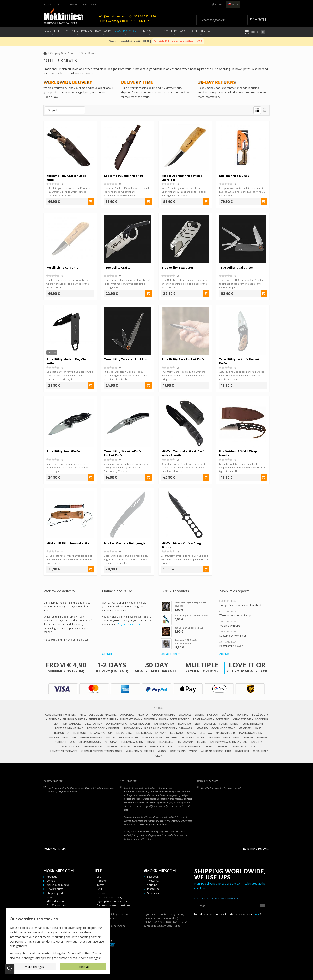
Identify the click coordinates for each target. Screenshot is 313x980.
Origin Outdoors (90, 742)
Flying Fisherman (252, 724)
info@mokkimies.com (128, 624)
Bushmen (149, 719)
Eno (198, 724)
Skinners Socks (93, 746)
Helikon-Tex (62, 733)
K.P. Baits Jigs (124, 733)
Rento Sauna (185, 742)
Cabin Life (52, 31)
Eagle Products (140, 724)
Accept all (83, 967)
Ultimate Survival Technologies (102, 751)
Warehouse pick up (58, 885)
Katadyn (161, 733)
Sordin (125, 746)
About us (52, 877)
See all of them (170, 654)
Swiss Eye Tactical (161, 746)
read (258, 914)
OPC (72, 742)
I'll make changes (33, 967)
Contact (60, 4)
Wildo (193, 751)
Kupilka (191, 733)
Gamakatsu (186, 728)
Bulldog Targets (74, 719)
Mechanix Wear (59, 737)
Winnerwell (242, 751)
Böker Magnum (203, 719)
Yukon (158, 756)
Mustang (188, 737)
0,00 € (258, 32)
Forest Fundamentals (69, 728)
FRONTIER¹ (114, 728)
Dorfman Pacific (116, 724)
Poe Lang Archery (132, 742)
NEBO (227, 737)
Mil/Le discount (56, 901)
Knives (74, 53)
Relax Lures (166, 742)
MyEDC (201, 737)
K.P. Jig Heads (144, 733)
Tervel (208, 746)
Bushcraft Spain (130, 719)
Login (219, 4)
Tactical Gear (201, 31)
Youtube (152, 885)
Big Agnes (185, 715)
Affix (83, 715)
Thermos (222, 746)
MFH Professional (91, 737)
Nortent (60, 742)
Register (102, 881)
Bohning (243, 715)
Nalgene (214, 737)
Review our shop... (55, 848)
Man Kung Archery (251, 733)
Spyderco (140, 746)
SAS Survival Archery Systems (229, 742)
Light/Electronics (78, 31)
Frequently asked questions (113, 905)
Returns (102, 893)
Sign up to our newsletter (112, 901)
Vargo (162, 751)
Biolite (199, 715)
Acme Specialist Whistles (60, 715)
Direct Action (94, 724)
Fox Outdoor (96, 728)
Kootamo (177, 733)
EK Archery (185, 724)
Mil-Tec (111, 737)
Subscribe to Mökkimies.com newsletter (216, 898)
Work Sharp (261, 751)
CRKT (57, 724)
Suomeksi (153, 893)
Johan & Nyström (101, 733)
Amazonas (127, 715)
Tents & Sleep (149, 31)
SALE (94, 4)
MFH (74, 737)
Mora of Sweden (152, 737)
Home (47, 4)
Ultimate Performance (63, 751)
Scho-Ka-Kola (71, 746)
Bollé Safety (260, 715)
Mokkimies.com (128, 737)
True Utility (238, 746)
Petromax (111, 742)
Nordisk (262, 737)
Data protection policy (110, 897)
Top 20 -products (57, 905)
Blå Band (228, 715)
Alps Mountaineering (103, 715)
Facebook (153, 877)
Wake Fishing (178, 751)
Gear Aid (203, 728)
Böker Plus (223, 719)
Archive (224, 654)
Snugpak (112, 746)
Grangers (245, 728)
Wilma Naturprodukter (216, 751)
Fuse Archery (132, 728)
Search (258, 20)
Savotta (257, 742)
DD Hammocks (72, 724)
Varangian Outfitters (140, 751)
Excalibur (210, 724)
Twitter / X (153, 881)
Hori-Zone (80, 733)
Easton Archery (164, 724)
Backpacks (103, 31)
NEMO (237, 737)
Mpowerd (172, 737)
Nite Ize (249, 737)
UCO (252, 746)
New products (78, 4)
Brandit (54, 719)
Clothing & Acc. (175, 31)
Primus (151, 742)
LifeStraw (206, 733)
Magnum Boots (226, 733)
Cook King (261, 719)
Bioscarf (213, 715)
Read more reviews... (256, 848)
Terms (101, 885)
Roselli (202, 742)
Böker (162, 719)
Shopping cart (55, 893)
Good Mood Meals (223, 728)
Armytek (143, 715)
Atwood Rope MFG (164, 715)
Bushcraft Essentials (102, 719)
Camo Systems (242, 719)
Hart (258, 728)
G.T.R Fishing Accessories (159, 728)
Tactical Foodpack (188, 746)
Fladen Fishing (229, 724)
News (50, 897)
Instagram (153, 889)
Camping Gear (126, 31)
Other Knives (89, 53)
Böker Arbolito (180, 719)
